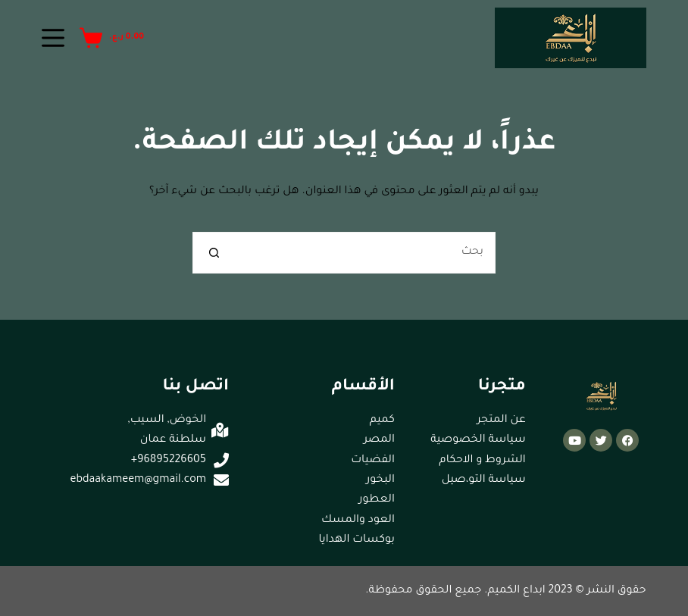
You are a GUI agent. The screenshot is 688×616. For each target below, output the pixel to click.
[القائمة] (53, 38)
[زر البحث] (213, 253)
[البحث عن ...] (365, 253)
